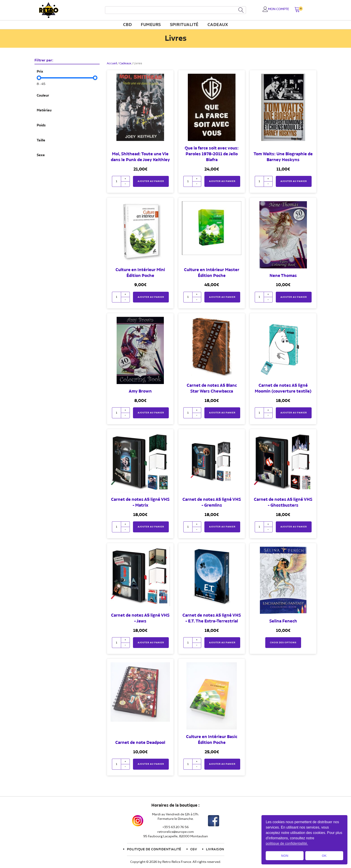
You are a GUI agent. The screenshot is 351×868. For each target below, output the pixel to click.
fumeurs (151, 25)
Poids (41, 125)
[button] (297, 10)
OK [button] (324, 856)
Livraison (215, 849)
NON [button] (285, 856)
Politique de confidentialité (154, 849)
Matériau (44, 110)
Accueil (112, 63)
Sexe (41, 155)
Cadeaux (218, 25)
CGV (194, 849)
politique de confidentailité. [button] (287, 843)
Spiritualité (184, 25)
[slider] (39, 78)
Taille (41, 140)
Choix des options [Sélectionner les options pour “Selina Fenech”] (283, 643)
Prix (40, 72)
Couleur (43, 96)
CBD (128, 25)
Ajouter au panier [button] (151, 181)
